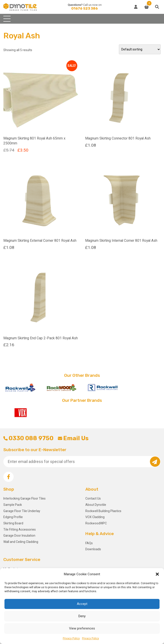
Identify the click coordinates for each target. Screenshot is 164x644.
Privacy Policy (71, 638)
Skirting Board (13, 523)
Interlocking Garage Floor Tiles (24, 498)
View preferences (82, 628)
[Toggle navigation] (7, 19)
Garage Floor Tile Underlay (22, 511)
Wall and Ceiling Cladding (21, 542)
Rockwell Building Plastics (103, 511)
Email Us (73, 438)
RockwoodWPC (96, 523)
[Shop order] (140, 49)
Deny (82, 616)
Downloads (93, 549)
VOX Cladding (95, 517)
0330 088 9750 (28, 438)
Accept (82, 604)
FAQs (89, 543)
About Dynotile (96, 505)
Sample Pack (13, 505)
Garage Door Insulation (19, 536)
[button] (157, 574)
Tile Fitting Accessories (20, 529)
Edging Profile (13, 517)
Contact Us (93, 498)
